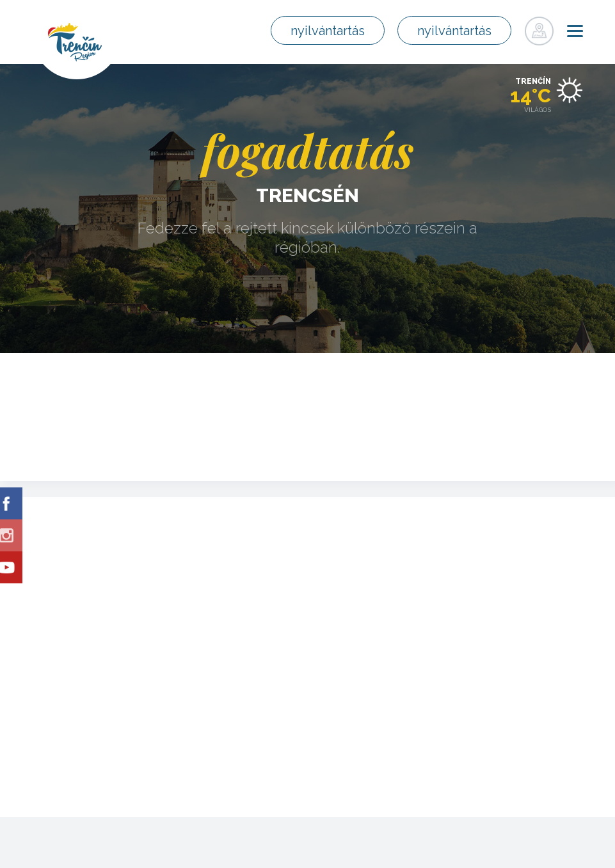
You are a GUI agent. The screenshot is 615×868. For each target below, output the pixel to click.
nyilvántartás (328, 31)
